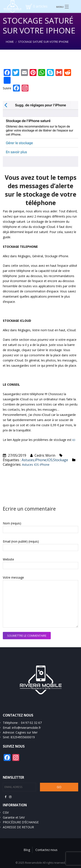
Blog (27, 850)
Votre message (13, 577)
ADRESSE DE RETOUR (18, 827)
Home (10, 42)
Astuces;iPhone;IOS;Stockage (45, 460)
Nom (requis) (12, 523)
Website (8, 559)
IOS (36, 465)
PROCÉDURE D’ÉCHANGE (21, 822)
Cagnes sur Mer (27, 732)
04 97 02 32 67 (31, 723)
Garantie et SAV (14, 817)
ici (74, 440)
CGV (6, 812)
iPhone (45, 465)
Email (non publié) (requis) (21, 541)
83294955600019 (23, 737)
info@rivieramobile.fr (26, 728)
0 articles (40, 6)
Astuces (28, 465)
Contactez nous (46, 850)
